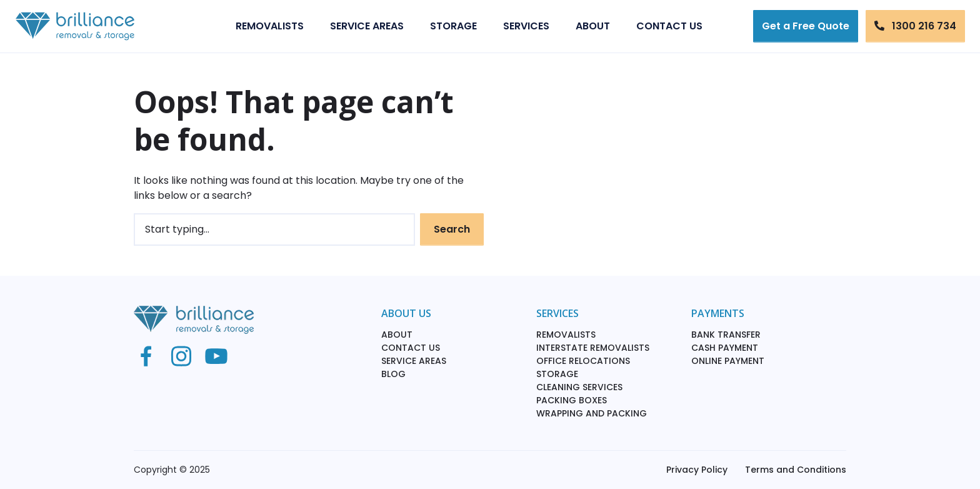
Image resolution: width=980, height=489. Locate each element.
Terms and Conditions (796, 470)
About (593, 26)
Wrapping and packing (592, 413)
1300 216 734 (915, 26)
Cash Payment (725, 348)
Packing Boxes (572, 400)
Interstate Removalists (593, 348)
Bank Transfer (726, 335)
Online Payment (728, 361)
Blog (393, 374)
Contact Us (669, 26)
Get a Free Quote (806, 26)
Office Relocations (583, 361)
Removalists (270, 26)
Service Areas (367, 26)
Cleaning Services (579, 387)
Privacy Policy (697, 470)
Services (526, 26)
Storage (453, 26)
